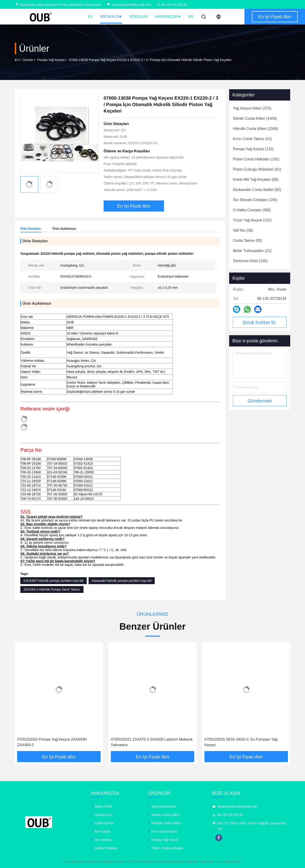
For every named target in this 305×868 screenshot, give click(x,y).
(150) (250, 261)
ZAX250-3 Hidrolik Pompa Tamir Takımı (52, 589)
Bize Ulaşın (103, 831)
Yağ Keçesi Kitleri (164, 807)
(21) (252, 251)
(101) (252, 220)
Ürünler (28, 60)
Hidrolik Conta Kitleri (166, 823)
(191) (256, 159)
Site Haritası (103, 840)
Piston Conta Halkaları (167, 848)
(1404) (255, 118)
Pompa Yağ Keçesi (51, 60)
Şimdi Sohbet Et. (260, 322)
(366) (252, 210)
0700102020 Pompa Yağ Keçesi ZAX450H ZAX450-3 (52, 742)
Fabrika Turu (103, 815)
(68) (256, 179)
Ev (91, 17)
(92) (257, 190)
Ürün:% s (111, 17)
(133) (253, 149)
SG (191, 17)
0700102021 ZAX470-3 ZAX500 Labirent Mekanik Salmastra (152, 742)
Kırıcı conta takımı (164, 831)
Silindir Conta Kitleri (165, 815)
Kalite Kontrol (104, 823)
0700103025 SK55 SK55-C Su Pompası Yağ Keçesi (241, 742)
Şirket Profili (103, 807)
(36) (243, 230)
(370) (252, 108)
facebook (219, 838)
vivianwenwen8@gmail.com (129, 5)
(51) (252, 139)
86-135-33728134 (172, 5)
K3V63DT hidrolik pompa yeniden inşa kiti (54, 581)
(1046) (256, 129)
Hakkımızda (168, 17)
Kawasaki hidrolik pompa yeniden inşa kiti (122, 581)
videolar (138, 17)
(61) (257, 169)
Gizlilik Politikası (106, 848)
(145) (255, 200)
